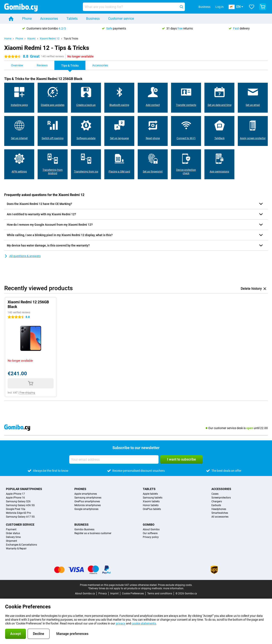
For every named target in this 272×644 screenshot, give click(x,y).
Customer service (121, 19)
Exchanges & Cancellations (21, 545)
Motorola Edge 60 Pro (18, 513)
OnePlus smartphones (87, 501)
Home (8, 39)
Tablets (72, 19)
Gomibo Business (84, 529)
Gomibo (149, 525)
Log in (220, 7)
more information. (174, 588)
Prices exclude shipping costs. (175, 585)
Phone (27, 19)
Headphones (219, 509)
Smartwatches (220, 513)
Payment (11, 529)
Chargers (217, 501)
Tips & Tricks (71, 39)
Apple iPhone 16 (15, 498)
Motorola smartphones (88, 505)
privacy (121, 623)
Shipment (11, 541)
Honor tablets (151, 505)
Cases (215, 494)
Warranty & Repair (16, 549)
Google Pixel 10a (16, 509)
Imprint (114, 594)
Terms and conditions (160, 594)
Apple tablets (150, 494)
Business (93, 19)
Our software (150, 533)
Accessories (49, 19)
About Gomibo (151, 529)
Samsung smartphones (88, 498)
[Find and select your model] (134, 7)
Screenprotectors (221, 498)
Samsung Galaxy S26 (18, 501)
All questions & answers (22, 256)
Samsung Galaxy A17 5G (20, 517)
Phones (80, 489)
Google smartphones (86, 509)
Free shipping (27, 393)
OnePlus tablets (152, 509)
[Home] (11, 19)
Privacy (103, 594)
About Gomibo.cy (85, 594)
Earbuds (216, 505)
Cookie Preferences (133, 594)
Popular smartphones (24, 489)
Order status (13, 533)
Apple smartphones (86, 494)
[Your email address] (114, 459)
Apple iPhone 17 (15, 494)
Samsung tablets (153, 498)
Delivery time (13, 537)
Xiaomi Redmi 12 (50, 39)
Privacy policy (151, 537)
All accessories (220, 517)
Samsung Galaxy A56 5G (20, 505)
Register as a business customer (93, 533)
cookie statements (144, 623)
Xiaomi (31, 39)
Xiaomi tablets (151, 501)
